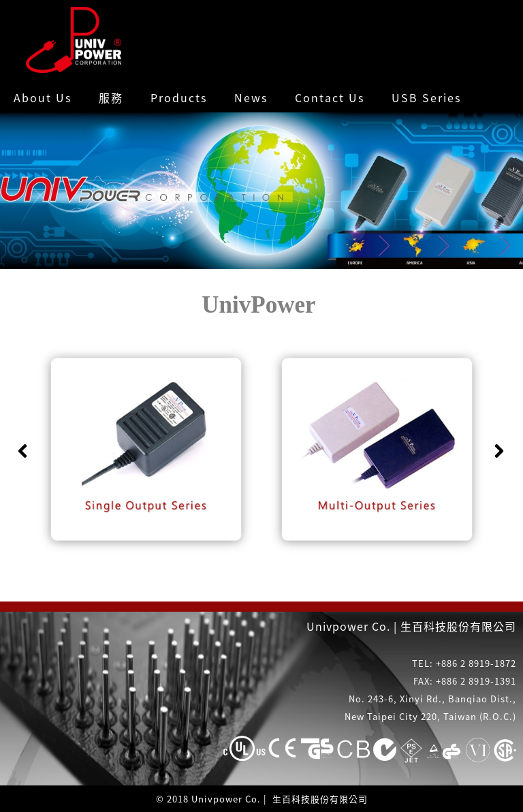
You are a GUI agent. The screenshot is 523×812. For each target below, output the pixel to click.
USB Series (426, 97)
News (251, 97)
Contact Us (330, 97)
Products (179, 97)
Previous (22, 451)
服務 (111, 97)
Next (499, 451)
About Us (43, 97)
